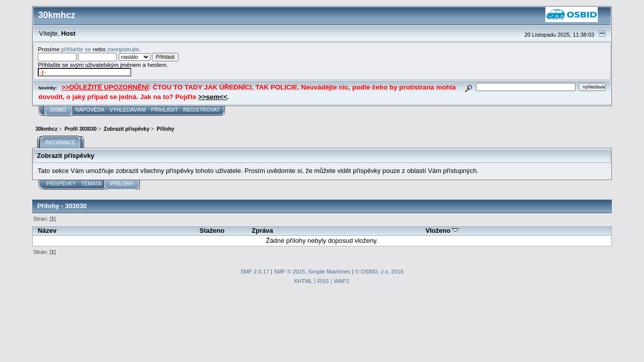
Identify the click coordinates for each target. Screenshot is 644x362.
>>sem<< (213, 97)
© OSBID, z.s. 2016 (380, 271)
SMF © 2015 (289, 271)
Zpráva (262, 231)
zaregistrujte (123, 49)
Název (47, 231)
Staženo (212, 231)
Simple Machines (329, 271)
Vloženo (442, 231)
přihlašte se (76, 49)
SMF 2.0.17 (255, 271)
